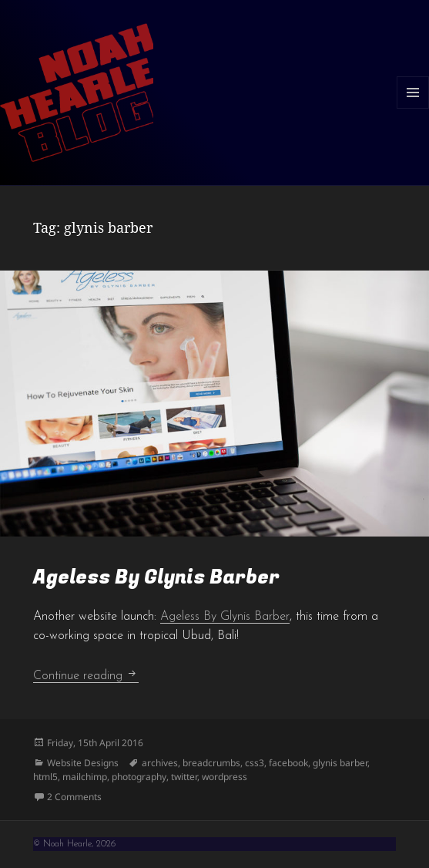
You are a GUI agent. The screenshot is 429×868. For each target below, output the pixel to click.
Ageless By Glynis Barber (156, 577)
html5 (45, 777)
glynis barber (340, 763)
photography (139, 777)
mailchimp (85, 777)
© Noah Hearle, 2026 (74, 844)
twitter (184, 777)
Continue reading (86, 676)
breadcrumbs (211, 763)
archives (160, 763)
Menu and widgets (413, 108)
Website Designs (83, 763)
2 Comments (74, 797)
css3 (255, 763)
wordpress (225, 777)
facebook (288, 763)
